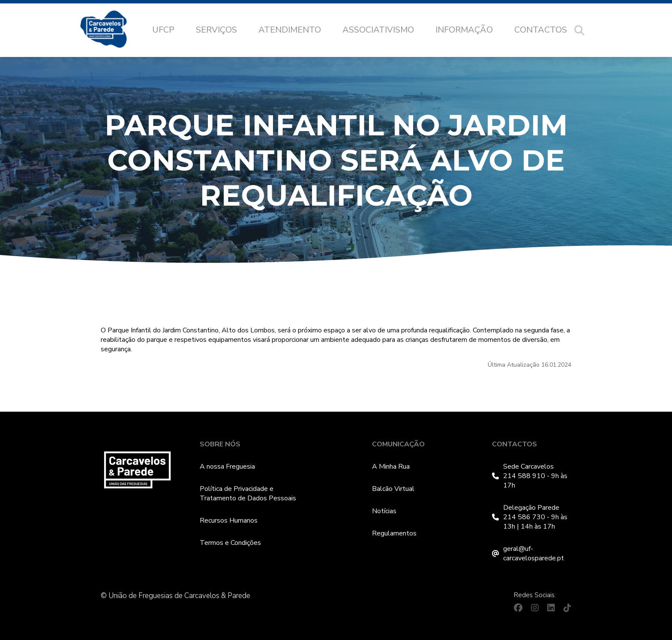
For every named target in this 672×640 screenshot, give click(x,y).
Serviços (216, 30)
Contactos (541, 30)
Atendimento (290, 30)
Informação (464, 30)
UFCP (163, 30)
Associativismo (378, 30)
